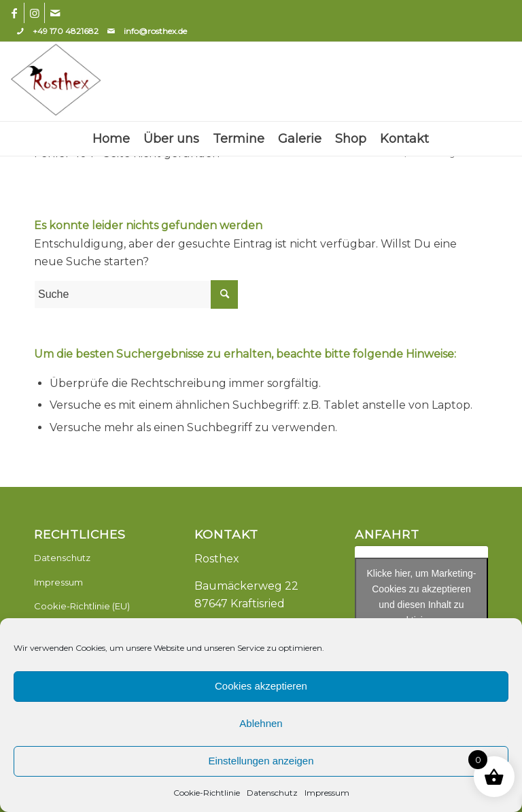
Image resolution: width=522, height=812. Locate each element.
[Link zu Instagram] (34, 13)
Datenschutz (272, 793)
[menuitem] (111, 139)
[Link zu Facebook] (14, 13)
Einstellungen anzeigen (261, 761)
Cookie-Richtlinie (207, 793)
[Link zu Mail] (55, 13)
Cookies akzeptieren (261, 686)
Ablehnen (261, 723)
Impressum (327, 793)
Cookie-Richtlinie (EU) (82, 606)
